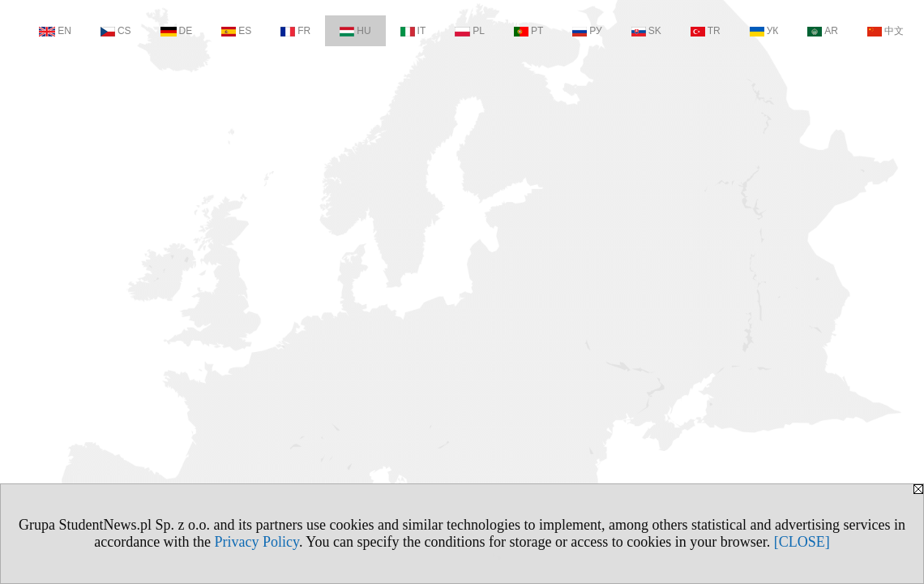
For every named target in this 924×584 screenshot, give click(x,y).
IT (413, 31)
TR (706, 31)
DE (177, 31)
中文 (885, 31)
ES (236, 31)
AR (823, 31)
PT (528, 31)
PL (470, 31)
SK (646, 31)
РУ (587, 31)
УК (764, 31)
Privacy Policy (257, 542)
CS (116, 31)
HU (355, 31)
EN (55, 31)
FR (295, 31)
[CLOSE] (802, 542)
